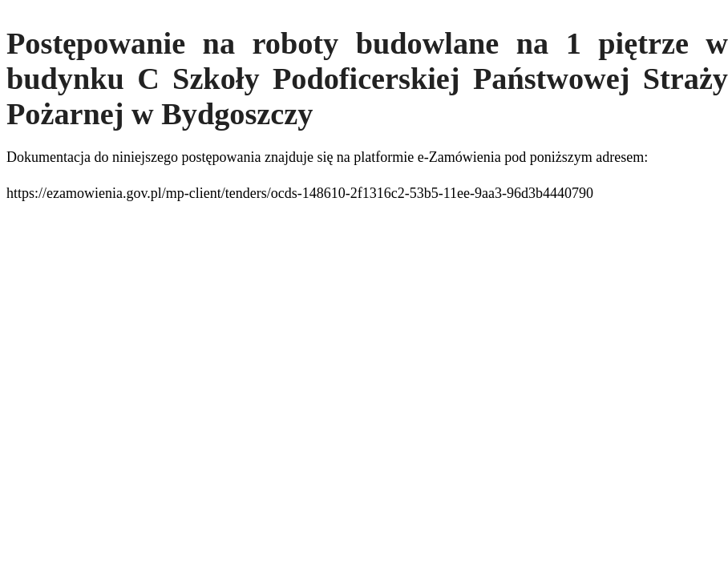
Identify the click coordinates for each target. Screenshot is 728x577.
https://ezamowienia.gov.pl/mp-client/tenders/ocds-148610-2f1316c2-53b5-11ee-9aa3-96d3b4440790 (300, 193)
